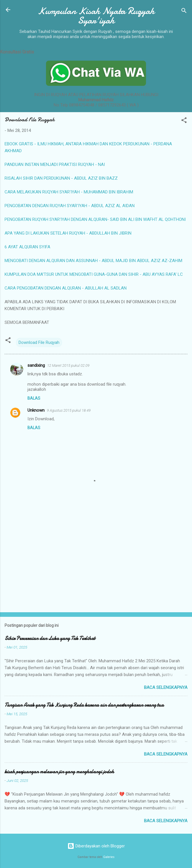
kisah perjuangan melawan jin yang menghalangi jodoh (59, 772)
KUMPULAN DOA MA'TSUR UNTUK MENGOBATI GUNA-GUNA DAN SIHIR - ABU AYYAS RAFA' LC (94, 274)
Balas (34, 398)
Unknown (36, 410)
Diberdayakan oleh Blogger (96, 846)
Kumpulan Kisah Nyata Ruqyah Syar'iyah (96, 16)
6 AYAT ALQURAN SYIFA (27, 247)
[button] (184, 121)
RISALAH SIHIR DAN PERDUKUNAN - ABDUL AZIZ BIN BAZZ (61, 178)
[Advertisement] (96, 563)
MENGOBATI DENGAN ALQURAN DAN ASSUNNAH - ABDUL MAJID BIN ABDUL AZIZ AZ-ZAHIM (93, 261)
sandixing (36, 365)
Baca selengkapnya (166, 687)
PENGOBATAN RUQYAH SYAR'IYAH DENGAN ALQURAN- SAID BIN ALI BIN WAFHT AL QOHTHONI (95, 219)
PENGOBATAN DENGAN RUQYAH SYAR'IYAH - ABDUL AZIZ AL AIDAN (70, 206)
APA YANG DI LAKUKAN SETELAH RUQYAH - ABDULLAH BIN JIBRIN (68, 233)
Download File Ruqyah (39, 342)
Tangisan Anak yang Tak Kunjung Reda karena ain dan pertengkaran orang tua (84, 705)
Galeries (109, 857)
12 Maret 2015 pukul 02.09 (68, 365)
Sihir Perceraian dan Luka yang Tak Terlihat (50, 638)
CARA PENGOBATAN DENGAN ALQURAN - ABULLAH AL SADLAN (66, 288)
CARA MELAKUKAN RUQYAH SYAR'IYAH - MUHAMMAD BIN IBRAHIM (69, 192)
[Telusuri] (184, 12)
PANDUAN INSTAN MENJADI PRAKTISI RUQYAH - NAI (55, 165)
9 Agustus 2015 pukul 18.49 (69, 410)
